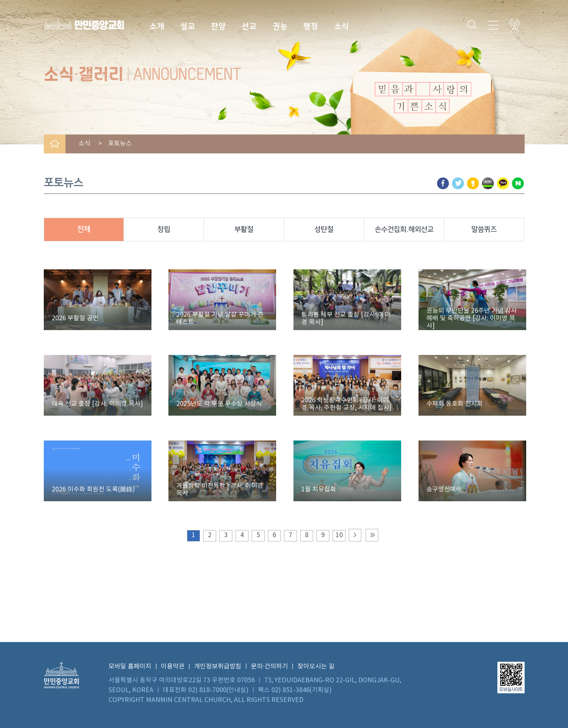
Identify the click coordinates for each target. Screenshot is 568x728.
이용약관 (173, 666)
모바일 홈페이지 (130, 666)
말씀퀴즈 (484, 230)
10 (339, 535)
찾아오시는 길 (316, 666)
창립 (164, 230)
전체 (84, 229)
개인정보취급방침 (218, 666)
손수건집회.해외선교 (404, 230)
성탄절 (324, 230)
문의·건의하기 (269, 666)
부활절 (244, 230)
